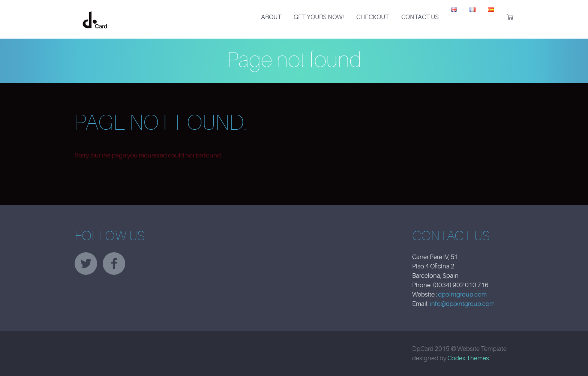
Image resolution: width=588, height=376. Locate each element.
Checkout (373, 17)
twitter (86, 264)
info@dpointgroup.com (462, 304)
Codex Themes (468, 358)
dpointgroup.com (462, 294)
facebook (114, 264)
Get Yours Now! (319, 17)
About (271, 17)
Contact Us (420, 17)
